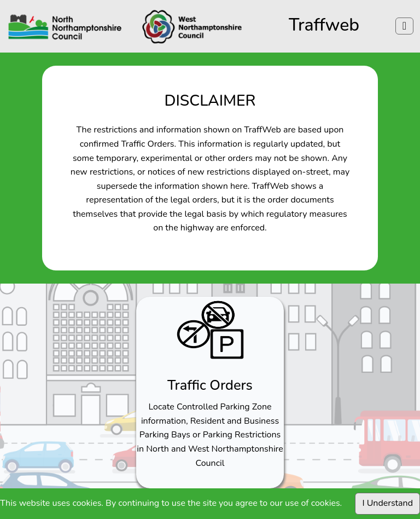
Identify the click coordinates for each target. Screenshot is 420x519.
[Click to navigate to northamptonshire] (125, 26)
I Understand (387, 503)
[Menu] (404, 26)
